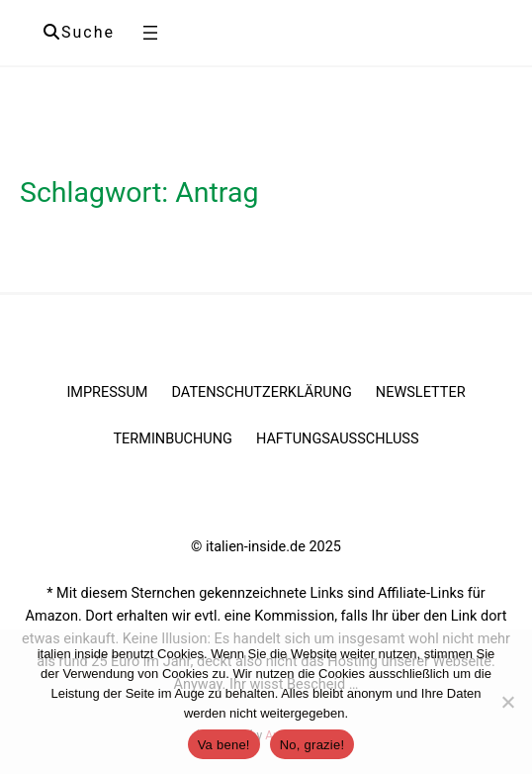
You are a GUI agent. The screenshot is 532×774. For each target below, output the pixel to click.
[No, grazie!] (507, 702)
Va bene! (224, 745)
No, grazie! (312, 745)
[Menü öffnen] (150, 33)
